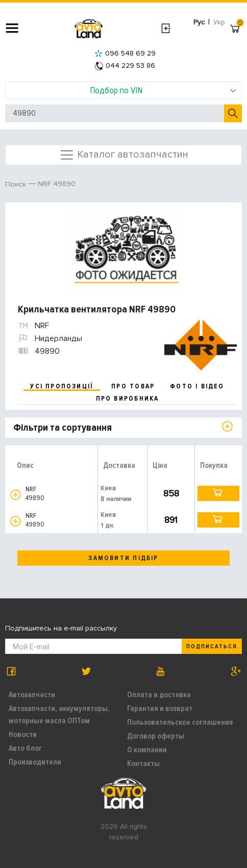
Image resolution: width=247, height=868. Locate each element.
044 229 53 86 (125, 65)
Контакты (143, 764)
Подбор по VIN (163, 90)
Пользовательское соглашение (180, 722)
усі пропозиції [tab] (62, 386)
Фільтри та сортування (63, 428)
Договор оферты (156, 736)
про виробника (128, 399)
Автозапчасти (32, 695)
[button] (16, 495)
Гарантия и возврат (160, 708)
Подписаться (212, 647)
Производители (35, 762)
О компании (147, 750)
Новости (23, 734)
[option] (125, 248)
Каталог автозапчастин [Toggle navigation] (124, 155)
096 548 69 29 (125, 53)
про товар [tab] (133, 386)
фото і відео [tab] (197, 386)
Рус (199, 22)
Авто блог (25, 748)
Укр (219, 22)
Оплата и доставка (159, 695)
